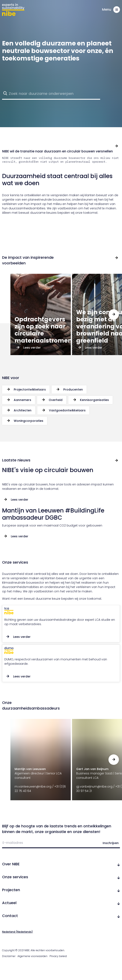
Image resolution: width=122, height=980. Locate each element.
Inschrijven (111, 843)
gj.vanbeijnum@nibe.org (94, 787)
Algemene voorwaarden (32, 956)
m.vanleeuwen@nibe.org (33, 787)
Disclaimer (9, 956)
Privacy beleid (58, 956)
